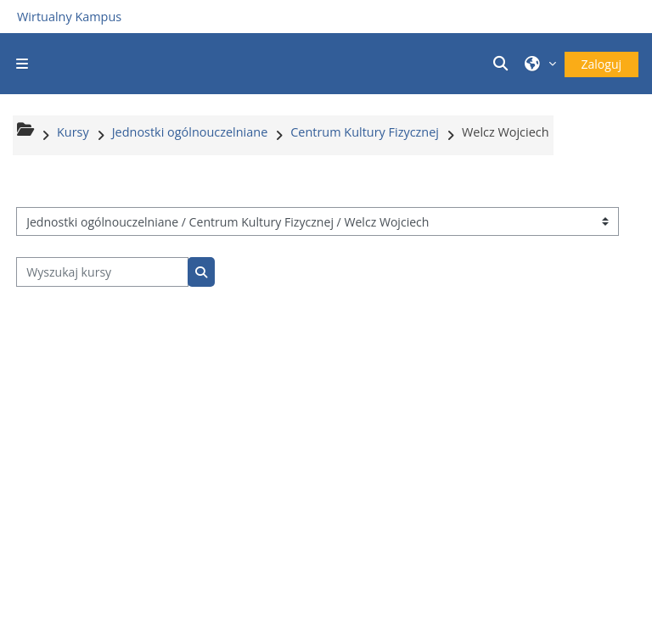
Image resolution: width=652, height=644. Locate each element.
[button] (503, 64)
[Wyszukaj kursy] (102, 272)
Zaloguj (601, 64)
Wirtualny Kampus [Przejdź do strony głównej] (69, 17)
